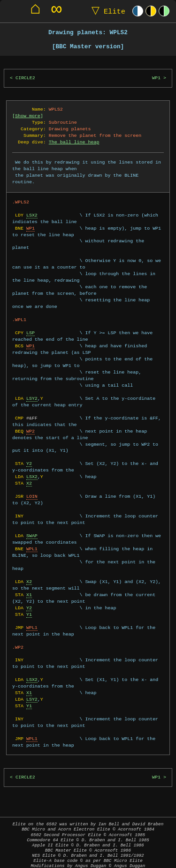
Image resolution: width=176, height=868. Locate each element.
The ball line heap (74, 142)
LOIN (32, 483)
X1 (29, 582)
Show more (28, 116)
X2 (29, 470)
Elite (106, 11)
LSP (31, 320)
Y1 (29, 601)
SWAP (32, 523)
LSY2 (32, 385)
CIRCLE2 (25, 78)
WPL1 (32, 536)
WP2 (31, 418)
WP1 (156, 78)
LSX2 (32, 209)
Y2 (29, 450)
